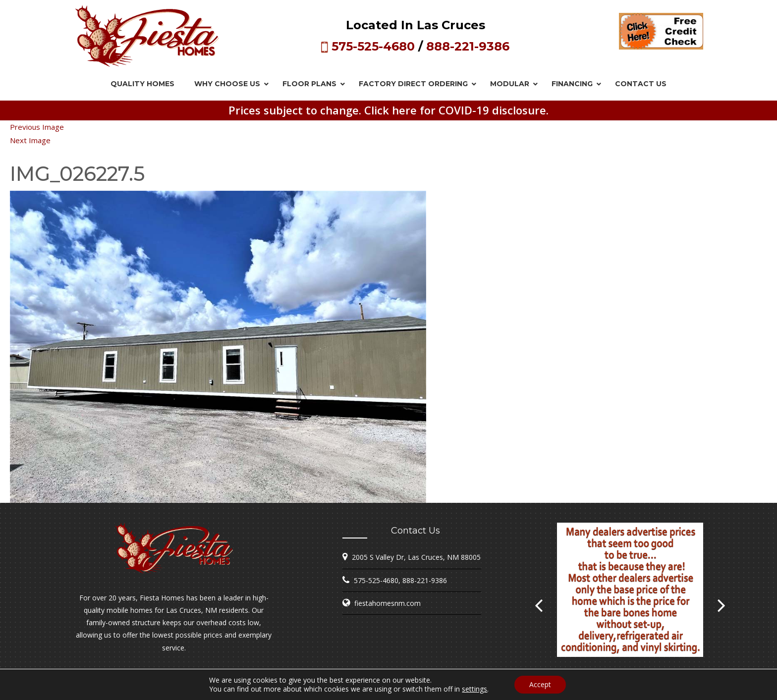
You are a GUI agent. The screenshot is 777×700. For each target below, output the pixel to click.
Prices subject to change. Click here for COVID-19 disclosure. (388, 110)
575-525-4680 (373, 46)
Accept (540, 684)
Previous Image (37, 127)
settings (474, 689)
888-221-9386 (468, 46)
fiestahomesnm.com (388, 603)
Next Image (30, 140)
